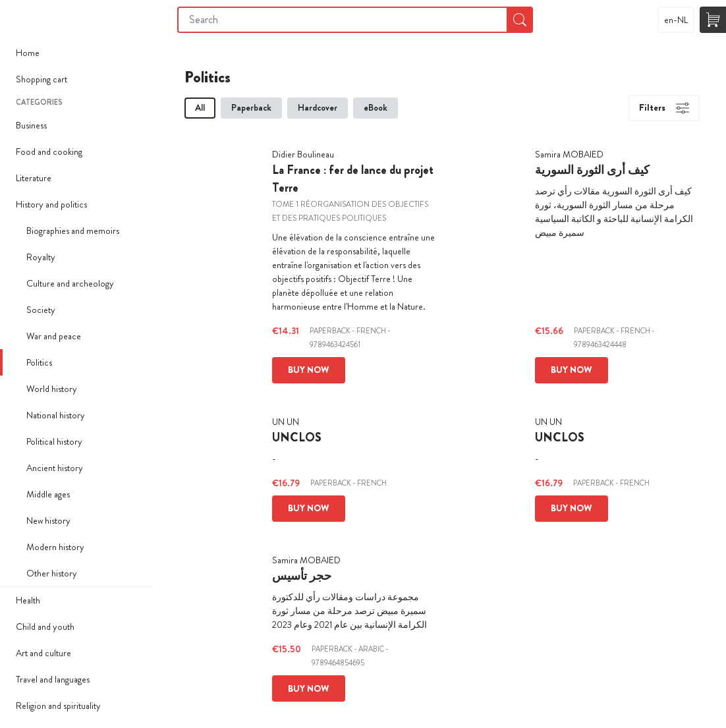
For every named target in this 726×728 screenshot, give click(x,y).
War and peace (54, 336)
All (200, 107)
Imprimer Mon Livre (26, 20)
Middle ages (48, 494)
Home (28, 53)
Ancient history (55, 468)
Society (41, 310)
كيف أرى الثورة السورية (592, 170)
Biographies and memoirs (73, 231)
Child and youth (45, 627)
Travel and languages (53, 679)
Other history (52, 573)
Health (28, 600)
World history (52, 389)
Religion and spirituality (58, 706)
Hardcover (318, 107)
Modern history (55, 547)
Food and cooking (49, 152)
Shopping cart (42, 79)
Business (31, 125)
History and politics (51, 204)
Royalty (41, 257)
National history (56, 415)
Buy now (309, 370)
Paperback (251, 107)
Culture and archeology (70, 283)
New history (48, 520)
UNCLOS (297, 437)
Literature (34, 178)
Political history (54, 441)
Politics (39, 362)
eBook (376, 107)
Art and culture (43, 653)
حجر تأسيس (302, 576)
